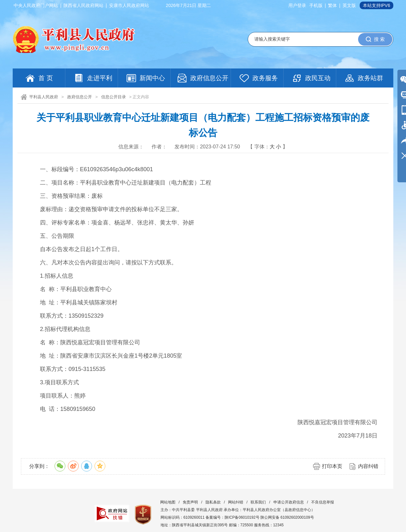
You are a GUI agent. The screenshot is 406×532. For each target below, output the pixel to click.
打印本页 (332, 466)
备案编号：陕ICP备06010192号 (232, 517)
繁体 (332, 5)
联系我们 (258, 502)
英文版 (349, 5)
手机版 (316, 5)
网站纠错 (236, 502)
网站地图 (168, 502)
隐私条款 (213, 502)
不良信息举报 (323, 502)
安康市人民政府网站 (129, 5)
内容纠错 (368, 466)
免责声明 (190, 502)
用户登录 (297, 5)
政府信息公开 (80, 97)
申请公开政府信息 (289, 502)
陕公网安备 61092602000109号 (287, 517)
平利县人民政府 (44, 97)
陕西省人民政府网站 (83, 5)
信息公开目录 (114, 97)
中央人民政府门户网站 (36, 5)
